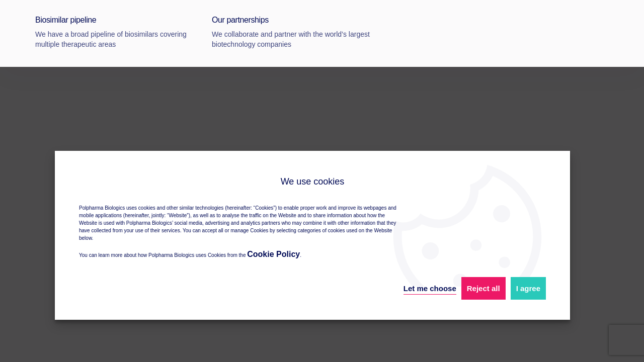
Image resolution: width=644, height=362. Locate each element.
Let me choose (430, 288)
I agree (528, 288)
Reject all (484, 288)
